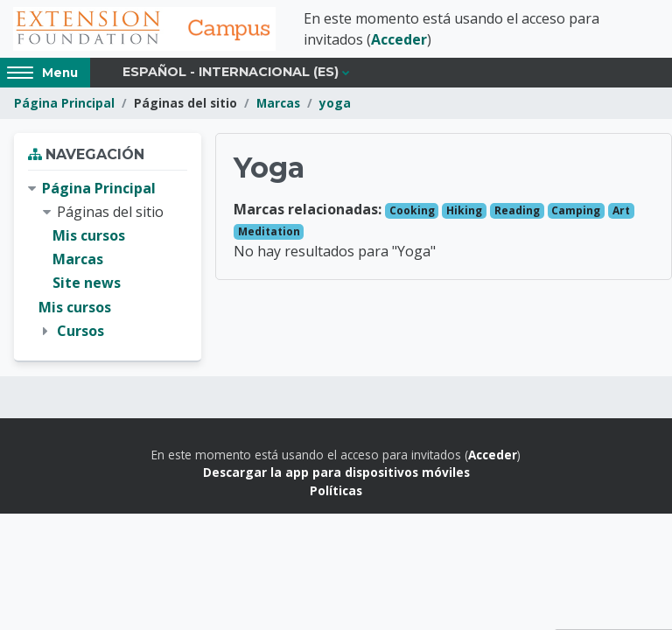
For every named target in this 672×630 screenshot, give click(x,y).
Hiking (464, 210)
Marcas (278, 103)
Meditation (269, 231)
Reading (517, 210)
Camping (576, 210)
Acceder (399, 39)
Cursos (80, 331)
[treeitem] (108, 260)
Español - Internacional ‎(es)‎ (231, 72)
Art (621, 210)
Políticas (336, 490)
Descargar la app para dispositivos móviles (336, 472)
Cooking (412, 210)
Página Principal (64, 103)
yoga (335, 103)
